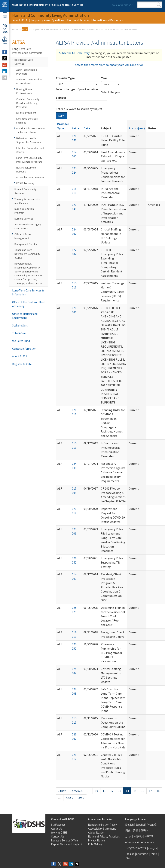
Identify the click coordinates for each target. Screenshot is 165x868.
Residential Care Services (86, 29)
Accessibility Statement (102, 829)
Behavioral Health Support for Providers (29, 140)
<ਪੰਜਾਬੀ (149, 836)
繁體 (136, 830)
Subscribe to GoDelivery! (75, 53)
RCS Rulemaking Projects (30, 177)
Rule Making (95, 844)
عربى (128, 836)
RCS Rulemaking (25, 183)
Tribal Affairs (19, 333)
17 (150, 791)
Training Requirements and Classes (27, 201)
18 (158, 791)
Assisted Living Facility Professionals (29, 81)
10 (96, 791)
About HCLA (20, 20)
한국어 (144, 830)
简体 (128, 830)
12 (112, 791)
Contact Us (58, 836)
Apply (61, 116)
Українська (147, 842)
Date (87, 128)
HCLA (25, 29)
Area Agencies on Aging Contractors (28, 226)
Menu (5, 15)
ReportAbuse (5, 40)
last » (81, 798)
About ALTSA (20, 356)
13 (120, 791)
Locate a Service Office (64, 840)
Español (140, 825)
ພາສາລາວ (142, 854)
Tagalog (130, 854)
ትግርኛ (154, 854)
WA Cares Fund (21, 341)
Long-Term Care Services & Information (28, 292)
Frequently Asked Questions (47, 20)
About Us (57, 829)
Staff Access (58, 825)
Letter (76, 128)
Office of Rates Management (23, 236)
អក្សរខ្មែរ (138, 836)
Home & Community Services (25, 191)
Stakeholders (20, 325)
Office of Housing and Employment (25, 316)
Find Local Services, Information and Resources (95, 20)
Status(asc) (137, 128)
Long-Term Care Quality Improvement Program (29, 160)
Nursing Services (24, 219)
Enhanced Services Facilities (27, 121)
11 (104, 791)
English (130, 825)
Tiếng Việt (131, 848)
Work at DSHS (59, 833)
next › (69, 798)
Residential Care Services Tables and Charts (31, 130)
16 (143, 791)
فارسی (152, 848)
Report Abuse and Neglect (67, 844)
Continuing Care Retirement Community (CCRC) (27, 254)
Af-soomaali (132, 842)
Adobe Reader (96, 833)
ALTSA (19, 42)
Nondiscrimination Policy (102, 825)
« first (62, 791)
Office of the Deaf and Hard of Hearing (28, 304)
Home (15, 29)
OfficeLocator (5, 29)
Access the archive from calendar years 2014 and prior (109, 65)
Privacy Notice (96, 840)
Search (159, 5)
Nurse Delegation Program (24, 211)
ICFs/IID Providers (26, 113)
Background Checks (26, 244)
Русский (152, 825)
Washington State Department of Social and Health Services (48, 5)
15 (135, 791)
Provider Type (65, 78)
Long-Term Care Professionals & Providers (51, 29)
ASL (128, 858)
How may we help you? (122, 5)
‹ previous (76, 791)
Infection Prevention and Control (30, 150)
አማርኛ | (143, 848)
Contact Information (24, 349)
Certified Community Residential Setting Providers (28, 103)
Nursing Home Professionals (24, 91)
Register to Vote (22, 364)
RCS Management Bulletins (26, 170)
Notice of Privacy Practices (104, 836)
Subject (61, 98)
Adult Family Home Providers (27, 72)
